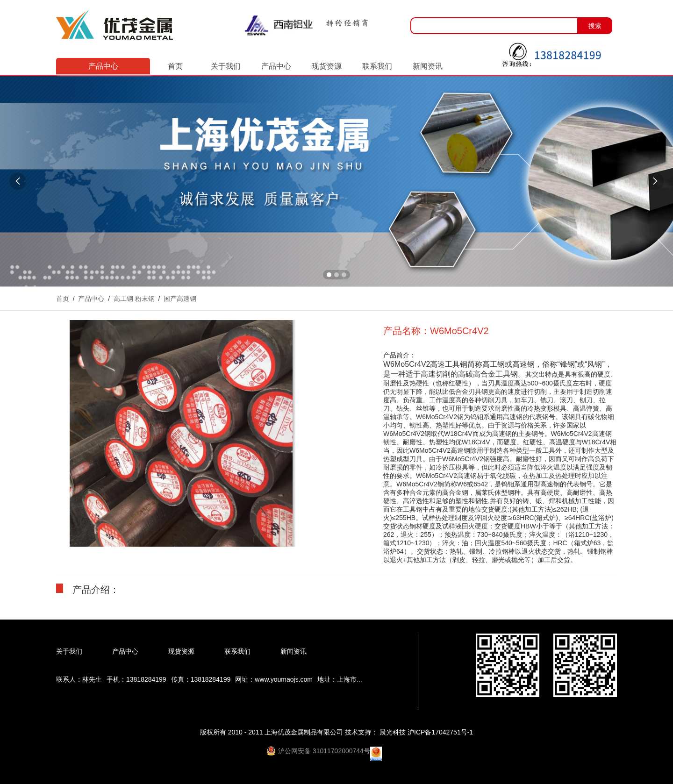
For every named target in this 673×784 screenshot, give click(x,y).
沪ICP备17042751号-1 (440, 732)
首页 (175, 66)
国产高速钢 (180, 299)
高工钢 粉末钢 (134, 299)
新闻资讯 (428, 66)
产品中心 (276, 66)
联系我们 (377, 66)
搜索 (595, 26)
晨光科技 (394, 732)
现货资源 (327, 66)
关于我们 (226, 66)
